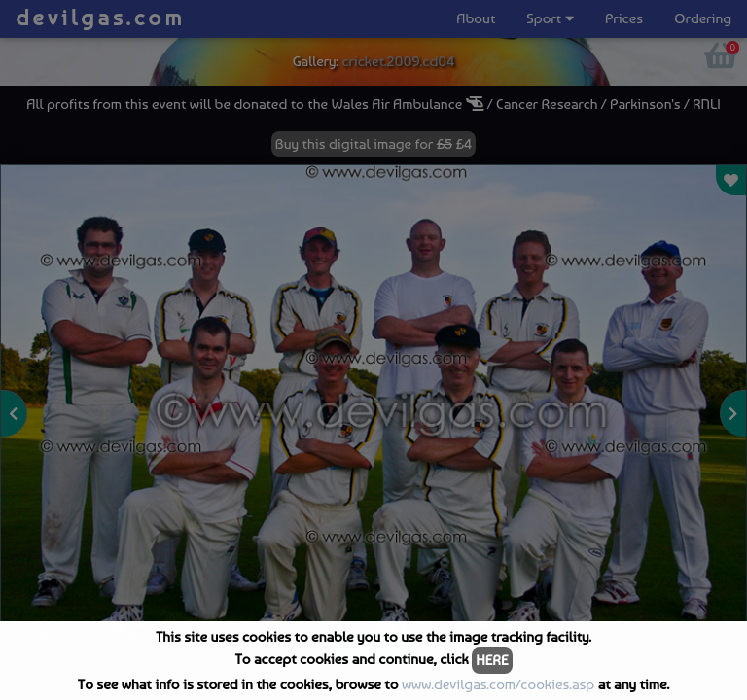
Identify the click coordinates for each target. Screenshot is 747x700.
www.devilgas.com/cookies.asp (498, 684)
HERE (492, 660)
